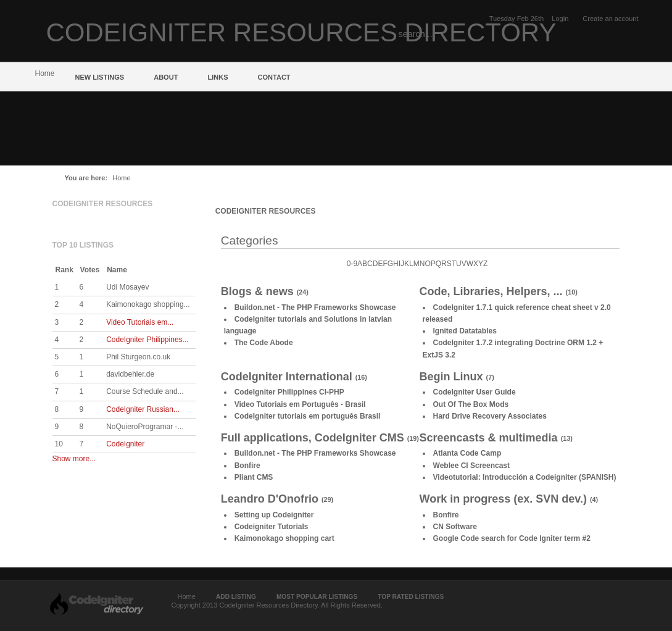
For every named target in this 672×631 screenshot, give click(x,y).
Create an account (610, 19)
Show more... (74, 459)
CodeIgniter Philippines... (147, 340)
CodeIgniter (125, 444)
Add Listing (236, 597)
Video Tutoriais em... (140, 322)
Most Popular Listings (317, 597)
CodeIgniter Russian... (143, 409)
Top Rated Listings (411, 597)
